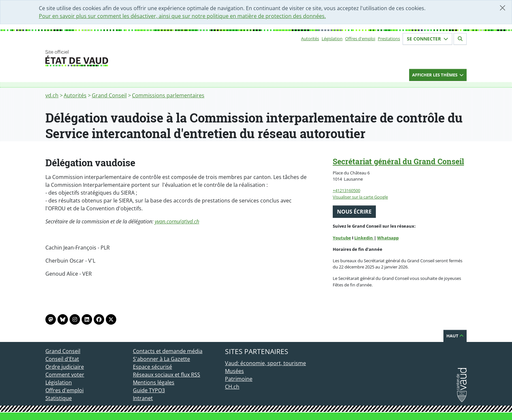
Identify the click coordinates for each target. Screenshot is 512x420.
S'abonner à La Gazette (161, 359)
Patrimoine (239, 379)
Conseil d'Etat (62, 359)
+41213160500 (346, 190)
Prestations (389, 39)
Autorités (310, 39)
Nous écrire (354, 212)
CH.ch (232, 387)
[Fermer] (503, 8)
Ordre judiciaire (65, 367)
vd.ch (52, 95)
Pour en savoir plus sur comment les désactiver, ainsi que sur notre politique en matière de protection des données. (182, 16)
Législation (332, 39)
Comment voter (65, 375)
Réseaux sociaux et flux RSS (167, 375)
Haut (455, 336)
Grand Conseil (109, 95)
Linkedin (364, 238)
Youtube (342, 238)
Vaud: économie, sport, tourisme (265, 363)
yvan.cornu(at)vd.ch (177, 221)
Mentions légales (154, 382)
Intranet (143, 398)
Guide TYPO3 (149, 390)
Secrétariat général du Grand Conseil (398, 161)
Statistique (59, 398)
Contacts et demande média (168, 351)
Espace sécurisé (152, 367)
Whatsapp (388, 238)
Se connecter (427, 39)
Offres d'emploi (360, 39)
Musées (234, 371)
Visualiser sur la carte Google (360, 197)
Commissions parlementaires (168, 95)
